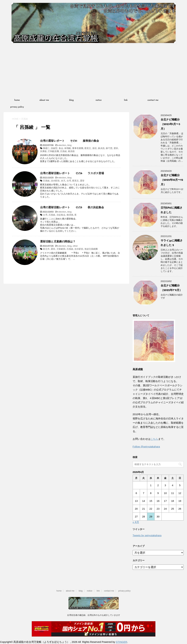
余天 (63, 181)
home (17, 100)
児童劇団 (61, 249)
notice (99, 100)
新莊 (95, 148)
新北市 (46, 249)
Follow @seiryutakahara (146, 447)
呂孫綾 (63, 151)
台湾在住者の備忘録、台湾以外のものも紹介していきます (94, 615)
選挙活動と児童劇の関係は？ (58, 242)
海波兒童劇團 (91, 249)
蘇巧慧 (109, 148)
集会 (61, 148)
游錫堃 (54, 148)
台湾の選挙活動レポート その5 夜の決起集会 (72, 208)
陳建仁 (46, 148)
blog (72, 100)
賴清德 (71, 151)
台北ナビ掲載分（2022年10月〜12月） (172, 180)
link (126, 100)
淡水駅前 (55, 181)
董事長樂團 (78, 148)
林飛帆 (68, 148)
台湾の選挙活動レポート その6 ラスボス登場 (72, 173)
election (62, 145)
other (75, 246)
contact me (153, 100)
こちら (154, 439)
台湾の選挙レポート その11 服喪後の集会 (70, 141)
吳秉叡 (43, 151)
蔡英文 (88, 148)
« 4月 (136, 522)
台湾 (69, 181)
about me (44, 100)
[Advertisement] (94, 71)
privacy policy (17, 107)
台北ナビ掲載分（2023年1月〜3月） (170, 124)
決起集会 (61, 215)
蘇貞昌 (101, 148)
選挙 (116, 148)
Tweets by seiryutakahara (147, 535)
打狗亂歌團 (53, 151)
